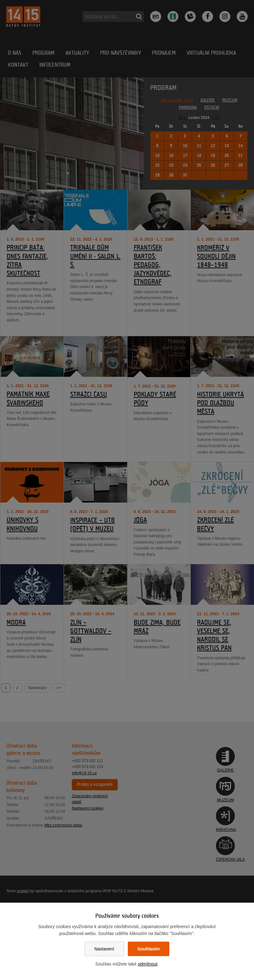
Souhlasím (149, 949)
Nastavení (104, 949)
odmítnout (148, 964)
